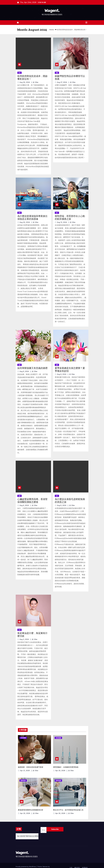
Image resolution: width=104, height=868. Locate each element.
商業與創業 (58, 778)
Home (52, 30)
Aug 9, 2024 (24, 371)
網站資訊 (77, 863)
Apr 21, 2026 (25, 768)
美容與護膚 (23, 738)
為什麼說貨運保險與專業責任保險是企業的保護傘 (32, 218)
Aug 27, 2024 (62, 82)
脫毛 (57, 496)
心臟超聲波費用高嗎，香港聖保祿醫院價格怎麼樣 (32, 501)
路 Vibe (35, 82)
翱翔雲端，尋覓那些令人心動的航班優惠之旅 (70, 218)
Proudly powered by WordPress (26, 862)
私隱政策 (85, 863)
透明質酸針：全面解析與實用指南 (66, 765)
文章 (71, 863)
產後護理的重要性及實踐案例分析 (31, 805)
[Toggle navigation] (86, 23)
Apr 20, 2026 (60, 768)
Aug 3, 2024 (24, 639)
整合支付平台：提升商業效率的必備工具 (68, 805)
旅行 (57, 213)
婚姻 (19, 365)
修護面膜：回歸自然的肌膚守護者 (31, 765)
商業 (19, 213)
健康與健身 (23, 778)
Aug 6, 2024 (24, 505)
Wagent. (52, 10)
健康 (57, 365)
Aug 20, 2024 (25, 222)
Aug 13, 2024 (62, 222)
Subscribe (55, 825)
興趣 (57, 73)
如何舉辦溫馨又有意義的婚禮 (32, 368)
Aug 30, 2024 (25, 82)
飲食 (19, 73)
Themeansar (20, 864)
